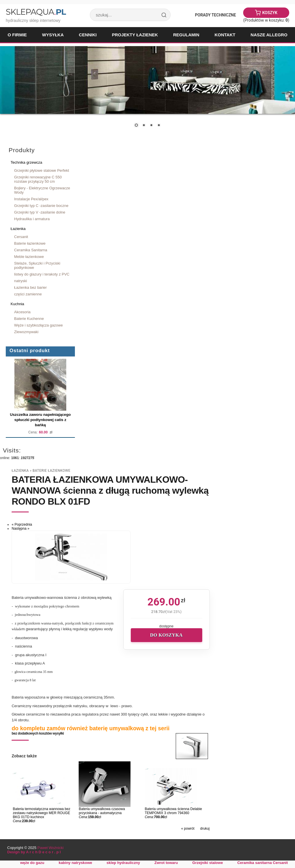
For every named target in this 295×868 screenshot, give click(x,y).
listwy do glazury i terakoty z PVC (42, 274)
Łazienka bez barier (30, 287)
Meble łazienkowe (29, 257)
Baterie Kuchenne (29, 319)
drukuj (205, 829)
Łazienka (18, 229)
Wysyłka (53, 35)
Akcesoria (22, 312)
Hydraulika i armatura (32, 219)
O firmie (17, 35)
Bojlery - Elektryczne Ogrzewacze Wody (42, 190)
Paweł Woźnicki (51, 848)
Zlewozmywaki (26, 332)
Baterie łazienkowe (30, 243)
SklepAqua (36, 12)
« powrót (188, 829)
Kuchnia (17, 304)
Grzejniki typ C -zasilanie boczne (41, 206)
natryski (21, 281)
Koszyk (270, 13)
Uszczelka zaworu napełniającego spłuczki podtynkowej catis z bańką (40, 420)
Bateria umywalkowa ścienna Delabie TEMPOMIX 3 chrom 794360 (174, 811)
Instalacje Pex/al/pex (31, 199)
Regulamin (186, 35)
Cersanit (21, 237)
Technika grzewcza (27, 162)
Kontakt (225, 35)
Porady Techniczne (215, 15)
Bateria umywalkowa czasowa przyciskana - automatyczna (102, 811)
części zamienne (28, 294)
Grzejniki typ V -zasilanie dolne (40, 212)
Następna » (20, 529)
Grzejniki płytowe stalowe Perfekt (42, 170)
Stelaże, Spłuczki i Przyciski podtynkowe (37, 265)
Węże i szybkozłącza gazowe (38, 325)
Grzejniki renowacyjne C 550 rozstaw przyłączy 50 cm (38, 179)
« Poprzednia (22, 524)
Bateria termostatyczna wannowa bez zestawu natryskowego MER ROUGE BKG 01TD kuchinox (41, 813)
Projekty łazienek (135, 35)
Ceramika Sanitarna (31, 250)
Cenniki (88, 35)
